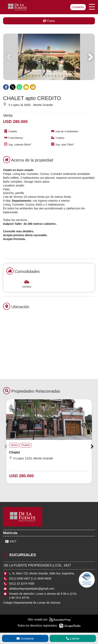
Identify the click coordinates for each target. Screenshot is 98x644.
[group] (49, 57)
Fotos (49, 21)
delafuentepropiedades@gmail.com (32, 589)
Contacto (78, 7)
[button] (90, 57)
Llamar (73, 638)
